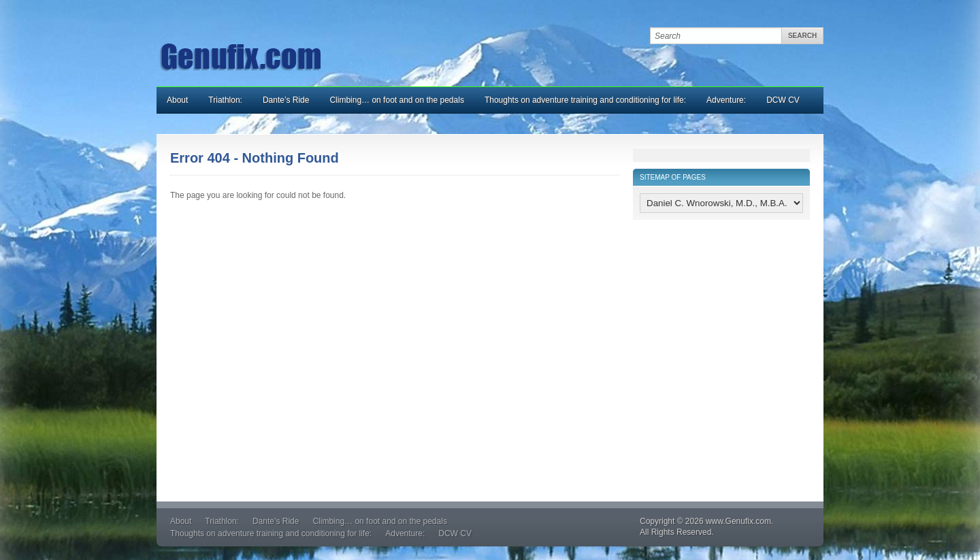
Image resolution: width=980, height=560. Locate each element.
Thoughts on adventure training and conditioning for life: (585, 100)
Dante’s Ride (286, 100)
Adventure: (726, 100)
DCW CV (783, 100)
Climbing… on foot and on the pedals (396, 100)
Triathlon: (225, 100)
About (177, 100)
